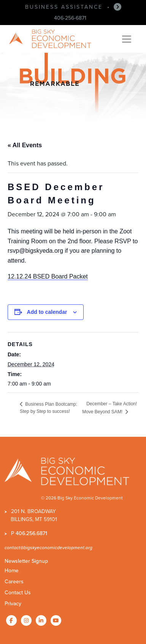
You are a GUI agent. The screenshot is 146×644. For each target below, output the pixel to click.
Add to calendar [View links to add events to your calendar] (47, 312)
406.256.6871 (31, 533)
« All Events (25, 145)
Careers (14, 582)
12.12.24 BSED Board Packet (48, 276)
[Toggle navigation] (127, 39)
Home (12, 571)
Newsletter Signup (26, 561)
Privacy (13, 604)
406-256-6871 (70, 18)
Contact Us (18, 593)
